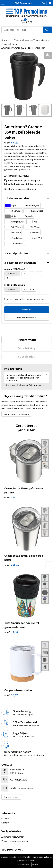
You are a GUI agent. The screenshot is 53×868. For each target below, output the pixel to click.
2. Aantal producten (16, 253)
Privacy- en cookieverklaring (15, 841)
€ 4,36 (11, 632)
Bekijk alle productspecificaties (20, 189)
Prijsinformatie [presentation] (26, 340)
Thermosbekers (9, 44)
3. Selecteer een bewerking (20, 263)
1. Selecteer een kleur (17, 198)
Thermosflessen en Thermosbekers (31, 40)
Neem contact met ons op (16, 414)
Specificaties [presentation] (26, 356)
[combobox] (22, 30)
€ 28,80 (12, 497)
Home (4, 40)
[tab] (26, 340)
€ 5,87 (11, 695)
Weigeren (35, 864)
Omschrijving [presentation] (26, 348)
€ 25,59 (12, 565)
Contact (5, 823)
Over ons (6, 818)
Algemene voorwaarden (13, 837)
